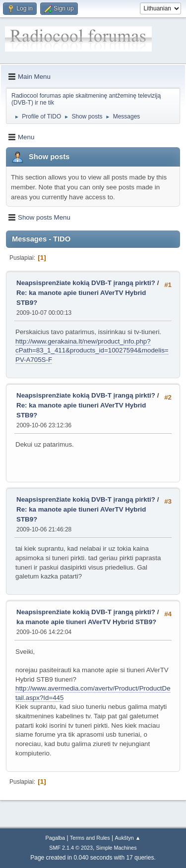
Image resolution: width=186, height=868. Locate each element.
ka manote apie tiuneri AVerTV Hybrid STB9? (86, 622)
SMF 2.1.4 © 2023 (71, 848)
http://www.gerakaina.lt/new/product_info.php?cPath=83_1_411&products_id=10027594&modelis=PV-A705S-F (92, 350)
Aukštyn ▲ (128, 838)
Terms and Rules (90, 838)
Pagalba (55, 838)
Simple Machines (117, 848)
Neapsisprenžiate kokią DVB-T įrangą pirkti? (87, 283)
